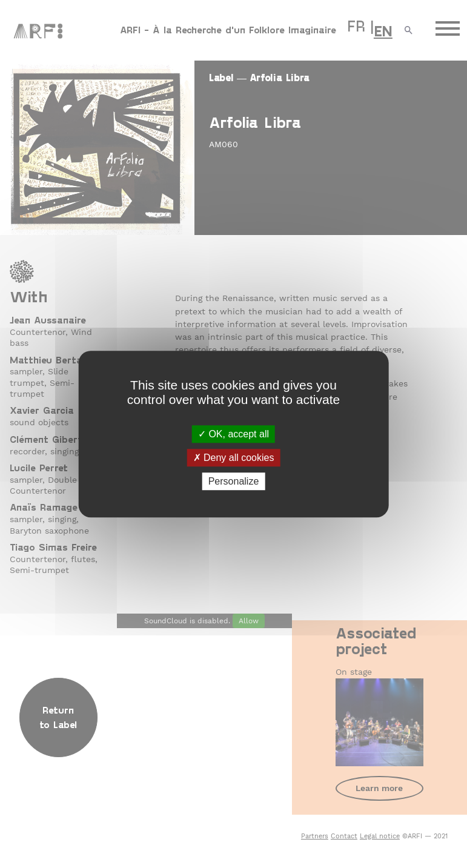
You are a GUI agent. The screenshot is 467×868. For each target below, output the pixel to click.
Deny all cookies (234, 458)
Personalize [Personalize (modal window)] (234, 481)
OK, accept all (233, 434)
